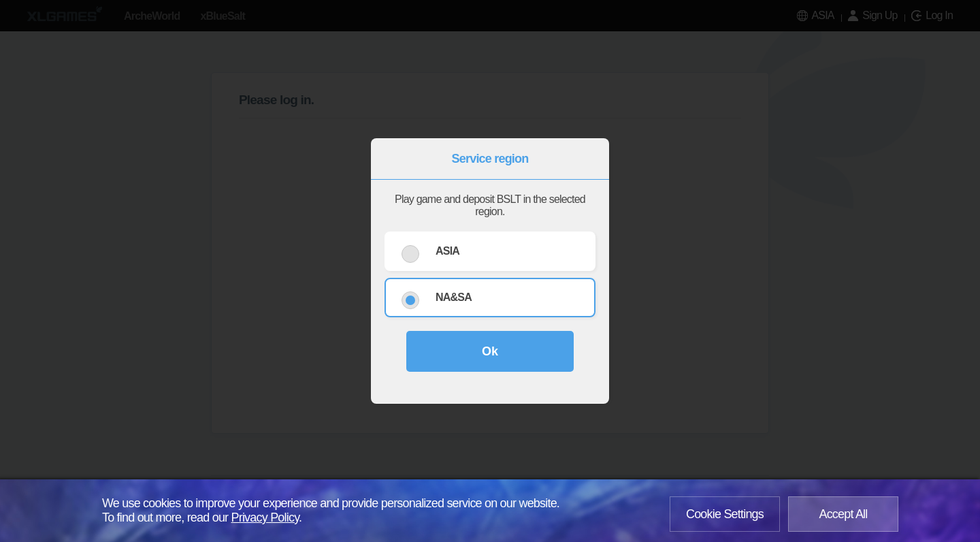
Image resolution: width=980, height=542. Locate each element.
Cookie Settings (725, 514)
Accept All (843, 514)
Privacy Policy (265, 517)
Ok (490, 351)
